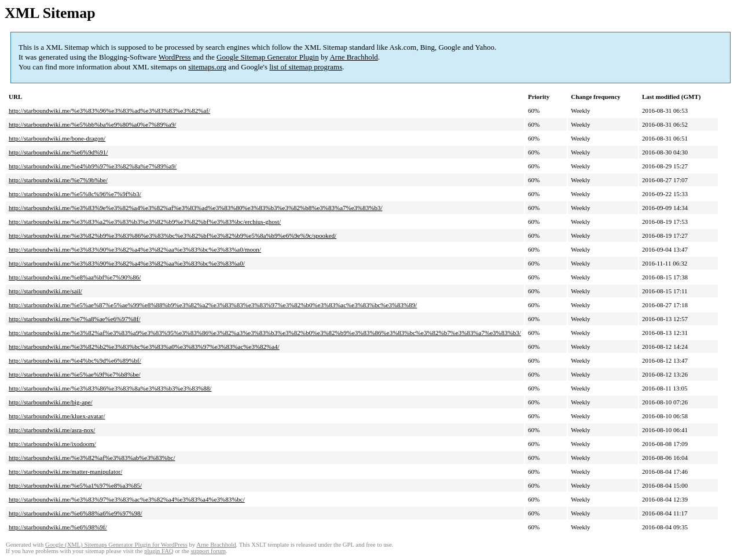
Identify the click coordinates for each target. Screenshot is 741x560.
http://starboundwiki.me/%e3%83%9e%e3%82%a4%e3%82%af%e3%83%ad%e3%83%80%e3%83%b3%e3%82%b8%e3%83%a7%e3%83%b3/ (195, 208)
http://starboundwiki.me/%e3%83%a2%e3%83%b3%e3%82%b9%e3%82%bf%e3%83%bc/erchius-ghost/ (145, 222)
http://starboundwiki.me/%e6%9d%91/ (58, 152)
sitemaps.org (207, 67)
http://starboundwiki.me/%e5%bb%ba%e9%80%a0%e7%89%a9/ (92, 124)
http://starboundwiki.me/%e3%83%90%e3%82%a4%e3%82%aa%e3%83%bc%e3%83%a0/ (127, 263)
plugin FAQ (159, 551)
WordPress (175, 57)
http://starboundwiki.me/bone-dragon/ (57, 138)
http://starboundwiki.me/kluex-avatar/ (57, 416)
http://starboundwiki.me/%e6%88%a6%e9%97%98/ (76, 513)
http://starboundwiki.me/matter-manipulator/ (65, 471)
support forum (208, 551)
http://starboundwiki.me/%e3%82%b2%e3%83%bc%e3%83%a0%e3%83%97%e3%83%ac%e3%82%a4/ (144, 347)
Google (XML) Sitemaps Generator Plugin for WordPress (116, 545)
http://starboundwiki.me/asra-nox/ (52, 430)
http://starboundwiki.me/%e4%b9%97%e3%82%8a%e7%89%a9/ (93, 166)
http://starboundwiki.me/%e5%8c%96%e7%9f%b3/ (75, 194)
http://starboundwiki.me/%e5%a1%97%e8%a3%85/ (75, 485)
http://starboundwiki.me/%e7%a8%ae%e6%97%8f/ (75, 319)
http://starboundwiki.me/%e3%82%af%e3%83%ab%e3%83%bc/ (92, 458)
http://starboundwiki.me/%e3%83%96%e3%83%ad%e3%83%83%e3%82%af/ (109, 110)
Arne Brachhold (353, 57)
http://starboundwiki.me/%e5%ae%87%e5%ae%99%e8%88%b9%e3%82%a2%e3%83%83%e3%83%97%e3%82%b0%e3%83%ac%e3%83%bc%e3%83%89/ (213, 305)
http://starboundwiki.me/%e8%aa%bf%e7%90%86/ (75, 277)
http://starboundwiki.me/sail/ (45, 291)
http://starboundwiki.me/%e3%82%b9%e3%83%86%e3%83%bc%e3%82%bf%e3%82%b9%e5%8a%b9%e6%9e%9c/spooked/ (173, 235)
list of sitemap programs (306, 67)
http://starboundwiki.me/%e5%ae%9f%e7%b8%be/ (75, 374)
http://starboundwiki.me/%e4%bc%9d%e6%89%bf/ (75, 360)
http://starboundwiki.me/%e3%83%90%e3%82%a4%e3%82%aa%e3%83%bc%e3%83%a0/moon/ (135, 249)
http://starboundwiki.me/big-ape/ (51, 402)
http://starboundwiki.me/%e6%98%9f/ (58, 527)
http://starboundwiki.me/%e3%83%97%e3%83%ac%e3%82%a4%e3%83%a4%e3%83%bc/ (127, 499)
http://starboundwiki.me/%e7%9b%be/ (58, 180)
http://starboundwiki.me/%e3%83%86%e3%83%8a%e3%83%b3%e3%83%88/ (110, 388)
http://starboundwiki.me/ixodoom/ (52, 444)
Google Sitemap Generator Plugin (268, 57)
